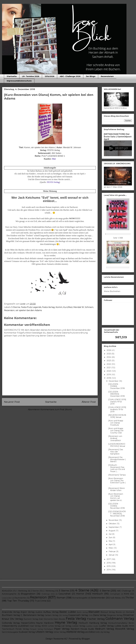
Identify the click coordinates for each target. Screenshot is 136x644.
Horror (80, 594)
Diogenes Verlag (115, 615)
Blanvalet (94, 612)
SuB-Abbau (116, 598)
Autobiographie (9, 594)
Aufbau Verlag (51, 612)
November (114, 520)
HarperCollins (28, 623)
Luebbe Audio (92, 626)
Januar (112, 555)
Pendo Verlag (22, 629)
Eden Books (59, 619)
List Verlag (66, 626)
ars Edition (90, 632)
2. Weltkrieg (49, 591)
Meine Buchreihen (112, 291)
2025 (109, 354)
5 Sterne (16, 307)
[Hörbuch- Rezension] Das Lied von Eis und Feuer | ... (117, 468)
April (111, 544)
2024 (109, 357)
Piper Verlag (62, 629)
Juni (111, 537)
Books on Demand (125, 612)
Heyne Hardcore (45, 623)
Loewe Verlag (79, 626)
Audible (39, 612)
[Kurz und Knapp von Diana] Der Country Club (116, 431)
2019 (109, 375)
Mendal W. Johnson (83, 307)
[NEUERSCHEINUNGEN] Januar (117, 416)
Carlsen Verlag (51, 615)
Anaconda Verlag (11, 612)
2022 (109, 364)
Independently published (15, 626)
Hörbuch (98, 594)
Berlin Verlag (82, 612)
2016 (109, 563)
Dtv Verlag (16, 619)
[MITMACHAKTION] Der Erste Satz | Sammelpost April (118, 137)
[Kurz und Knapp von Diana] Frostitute (116, 423)
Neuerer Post (12, 402)
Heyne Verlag (66, 622)
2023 (109, 361)
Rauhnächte (20, 598)
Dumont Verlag (31, 619)
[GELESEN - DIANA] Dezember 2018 (117, 386)
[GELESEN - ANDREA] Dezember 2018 (117, 394)
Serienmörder (98, 598)
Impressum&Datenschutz (19, 81)
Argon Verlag (27, 612)
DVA (91, 615)
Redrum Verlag (105, 629)
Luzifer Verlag (106, 626)
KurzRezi (68, 307)
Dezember (114, 381)
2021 (109, 368)
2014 (109, 570)
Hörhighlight (115, 594)
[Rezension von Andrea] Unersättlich (115, 438)
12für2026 (50, 76)
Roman (61, 598)
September (114, 527)
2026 (109, 350)
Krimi (126, 594)
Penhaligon (49, 629)
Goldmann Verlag (120, 618)
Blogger (86, 639)
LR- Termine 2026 (31, 76)
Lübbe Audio (121, 626)
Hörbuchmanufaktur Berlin (121, 623)
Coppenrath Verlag (78, 615)
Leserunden (7, 598)
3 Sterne (64, 591)
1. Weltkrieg (22, 591)
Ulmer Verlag (60, 632)
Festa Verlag (48, 307)
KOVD (44, 626)
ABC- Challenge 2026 (70, 76)
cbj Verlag (105, 632)
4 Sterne (82, 590)
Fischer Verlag (96, 619)
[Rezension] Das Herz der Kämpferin (116, 452)
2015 (109, 566)
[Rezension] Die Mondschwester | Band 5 (117, 459)
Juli (110, 534)
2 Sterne (35, 591)
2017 (109, 559)
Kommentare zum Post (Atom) (56, 409)
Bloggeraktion (28, 594)
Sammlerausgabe (10, 632)
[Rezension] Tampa (117, 475)
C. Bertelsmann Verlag (32, 615)
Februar (112, 551)
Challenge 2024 (48, 594)
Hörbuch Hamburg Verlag (93, 623)
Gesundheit (65, 594)
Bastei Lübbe (68, 612)
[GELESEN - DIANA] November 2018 (117, 506)
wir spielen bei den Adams (29, 310)
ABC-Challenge (124, 591)
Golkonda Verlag (11, 623)
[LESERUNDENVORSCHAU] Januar (117, 445)
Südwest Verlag (27, 632)
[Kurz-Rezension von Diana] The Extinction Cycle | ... (117, 482)
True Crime (40, 601)
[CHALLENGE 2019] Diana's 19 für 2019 (117, 402)
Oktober (113, 524)
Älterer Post (89, 402)
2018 (109, 378)
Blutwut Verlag (108, 612)
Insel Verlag (35, 626)
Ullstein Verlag (44, 632)
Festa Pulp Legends (31, 307)
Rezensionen (107, 76)
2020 (109, 371)
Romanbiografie (80, 598)
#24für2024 (7, 591)
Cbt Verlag (63, 615)
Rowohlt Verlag (125, 629)
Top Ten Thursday (18, 601)
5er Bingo (91, 76)
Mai (111, 541)
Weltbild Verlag (75, 632)
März (111, 548)
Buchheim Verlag (11, 615)
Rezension (9, 310)
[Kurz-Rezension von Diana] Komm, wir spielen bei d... (116, 497)
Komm (59, 307)
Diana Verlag (100, 615)
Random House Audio (82, 629)
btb (98, 632)
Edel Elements (46, 619)
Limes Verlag (54, 626)
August (112, 531)
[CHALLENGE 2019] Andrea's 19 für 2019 (117, 409)
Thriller (130, 598)
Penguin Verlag (36, 629)
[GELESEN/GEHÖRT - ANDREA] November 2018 (117, 514)
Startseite (12, 76)
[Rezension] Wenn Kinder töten (117, 489)
